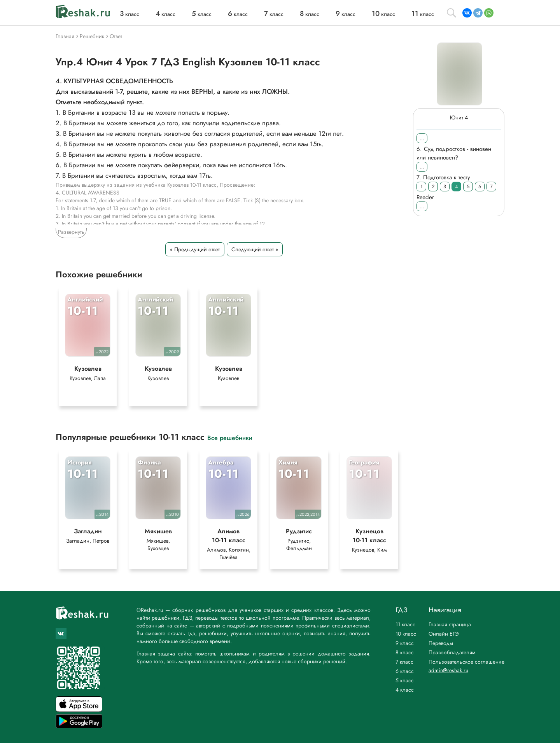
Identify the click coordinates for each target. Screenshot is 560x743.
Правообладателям (452, 652)
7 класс (404, 662)
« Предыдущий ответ (195, 249)
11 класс (405, 624)
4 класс (405, 690)
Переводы (441, 643)
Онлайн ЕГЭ (444, 634)
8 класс (405, 652)
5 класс (405, 680)
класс (129, 14)
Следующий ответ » (255, 249)
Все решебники (230, 441)
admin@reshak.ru (448, 670)
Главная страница (450, 624)
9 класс (405, 643)
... (422, 138)
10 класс (406, 634)
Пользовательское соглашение (466, 662)
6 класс (405, 671)
